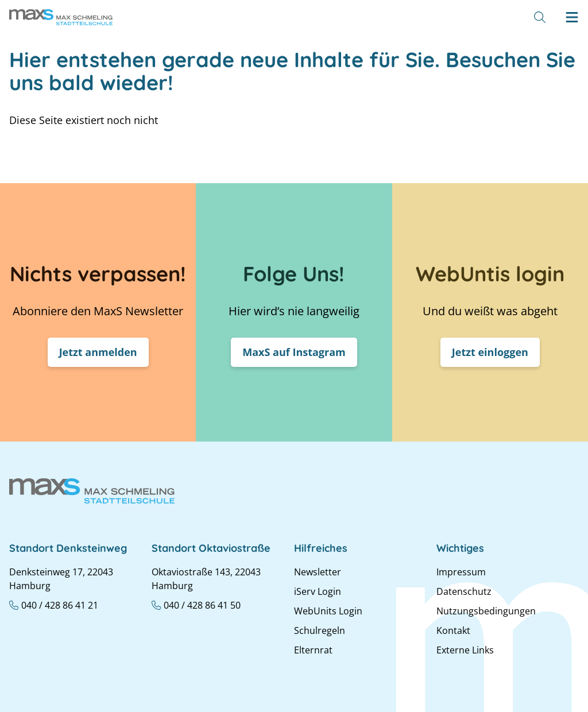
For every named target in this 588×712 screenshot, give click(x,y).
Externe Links (465, 650)
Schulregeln (320, 630)
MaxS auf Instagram (294, 352)
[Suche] (540, 17)
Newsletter (318, 572)
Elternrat (313, 650)
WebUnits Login (328, 611)
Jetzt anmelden (98, 352)
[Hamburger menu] (572, 17)
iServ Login (318, 591)
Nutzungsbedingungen (486, 611)
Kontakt (453, 630)
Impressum (461, 572)
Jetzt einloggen (490, 352)
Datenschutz (464, 591)
